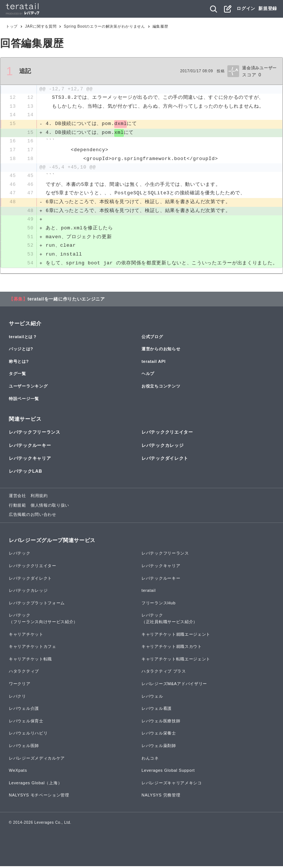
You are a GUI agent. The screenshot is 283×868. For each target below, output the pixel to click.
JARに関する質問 (41, 26)
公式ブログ (152, 338)
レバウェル (152, 698)
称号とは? (19, 363)
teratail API (153, 363)
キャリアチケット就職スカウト (172, 648)
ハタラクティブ (24, 673)
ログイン (246, 8)
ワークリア (20, 685)
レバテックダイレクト (165, 460)
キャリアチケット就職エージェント (176, 636)
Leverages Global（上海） (35, 785)
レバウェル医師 (24, 747)
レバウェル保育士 (26, 723)
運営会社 (18, 497)
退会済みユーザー (259, 68)
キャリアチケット (26, 636)
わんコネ (150, 760)
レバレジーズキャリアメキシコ (172, 785)
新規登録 (268, 8)
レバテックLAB (25, 473)
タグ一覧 (18, 375)
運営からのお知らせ (161, 351)
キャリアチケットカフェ (33, 648)
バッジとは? (21, 351)
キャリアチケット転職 (30, 661)
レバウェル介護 (24, 710)
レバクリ (18, 698)
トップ (12, 26)
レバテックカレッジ (163, 447)
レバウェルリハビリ (28, 735)
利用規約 (39, 497)
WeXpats (18, 772)
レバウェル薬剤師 (159, 747)
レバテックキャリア (30, 460)
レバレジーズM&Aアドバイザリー (174, 685)
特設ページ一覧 (24, 400)
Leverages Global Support (168, 772)
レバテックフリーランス (35, 434)
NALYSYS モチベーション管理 (39, 797)
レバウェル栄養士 (159, 735)
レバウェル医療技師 (161, 723)
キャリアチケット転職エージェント (176, 661)
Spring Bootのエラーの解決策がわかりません (104, 26)
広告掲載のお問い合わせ (33, 516)
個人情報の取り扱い (50, 507)
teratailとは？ (23, 338)
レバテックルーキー (30, 447)
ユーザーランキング (28, 388)
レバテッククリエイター (167, 434)
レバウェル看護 (157, 710)
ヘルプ (148, 375)
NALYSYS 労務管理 (161, 797)
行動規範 (18, 507)
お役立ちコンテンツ (161, 388)
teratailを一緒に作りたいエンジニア (66, 301)
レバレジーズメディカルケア (37, 760)
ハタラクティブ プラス (164, 673)
